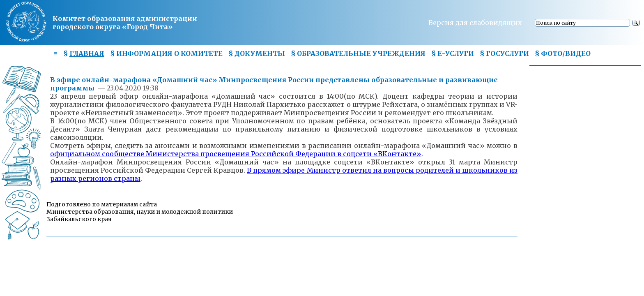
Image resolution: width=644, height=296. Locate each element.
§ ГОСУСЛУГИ (504, 53)
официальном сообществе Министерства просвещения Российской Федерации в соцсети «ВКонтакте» (236, 154)
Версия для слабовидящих (475, 23)
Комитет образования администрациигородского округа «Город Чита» (125, 23)
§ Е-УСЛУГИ (453, 53)
